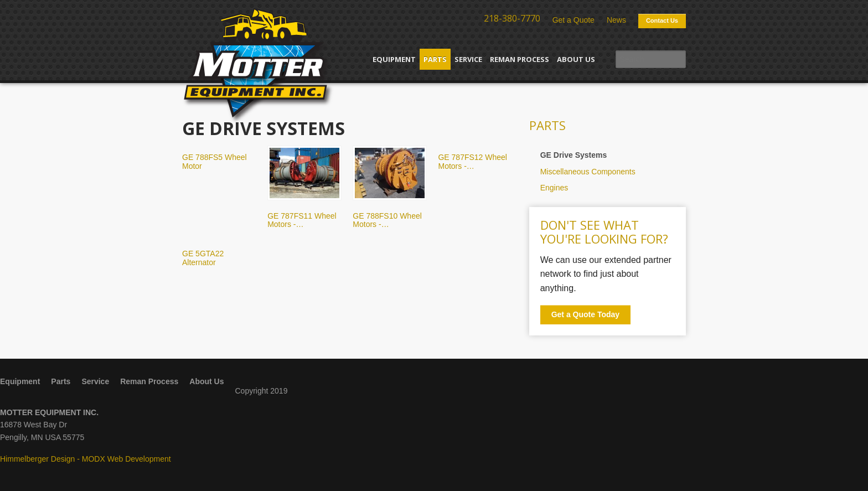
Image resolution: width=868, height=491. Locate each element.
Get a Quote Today (585, 314)
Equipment (394, 59)
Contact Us (662, 20)
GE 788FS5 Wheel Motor (215, 161)
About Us (576, 59)
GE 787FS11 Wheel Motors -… (302, 220)
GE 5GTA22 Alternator (203, 258)
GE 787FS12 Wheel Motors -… (472, 161)
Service (468, 59)
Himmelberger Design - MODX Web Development (86, 459)
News (616, 20)
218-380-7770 (512, 18)
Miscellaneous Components (588, 172)
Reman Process (520, 59)
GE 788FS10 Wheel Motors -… (387, 220)
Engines (554, 188)
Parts (435, 59)
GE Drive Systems (574, 155)
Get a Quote (573, 20)
